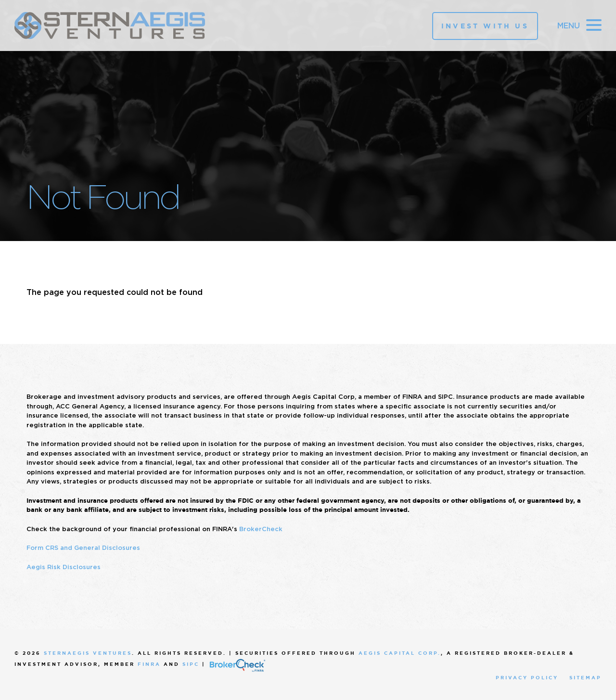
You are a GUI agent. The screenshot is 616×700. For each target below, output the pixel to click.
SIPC (191, 664)
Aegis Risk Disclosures (64, 567)
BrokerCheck (261, 529)
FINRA (149, 664)
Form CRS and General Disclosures (83, 548)
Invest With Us (485, 26)
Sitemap (585, 678)
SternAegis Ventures (88, 653)
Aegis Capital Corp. (400, 653)
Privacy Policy (527, 678)
